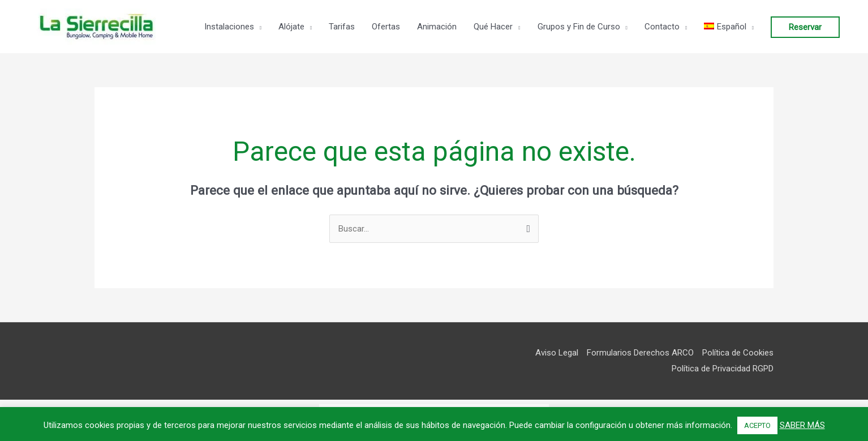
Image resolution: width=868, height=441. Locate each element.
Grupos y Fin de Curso (579, 27)
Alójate (291, 27)
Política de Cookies (738, 353)
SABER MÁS (802, 425)
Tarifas (342, 27)
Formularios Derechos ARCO (640, 353)
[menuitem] (729, 27)
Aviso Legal (557, 353)
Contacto (662, 27)
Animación (437, 27)
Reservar (805, 27)
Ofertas (386, 27)
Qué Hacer (493, 27)
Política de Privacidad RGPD (723, 369)
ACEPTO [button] (757, 425)
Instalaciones (229, 27)
